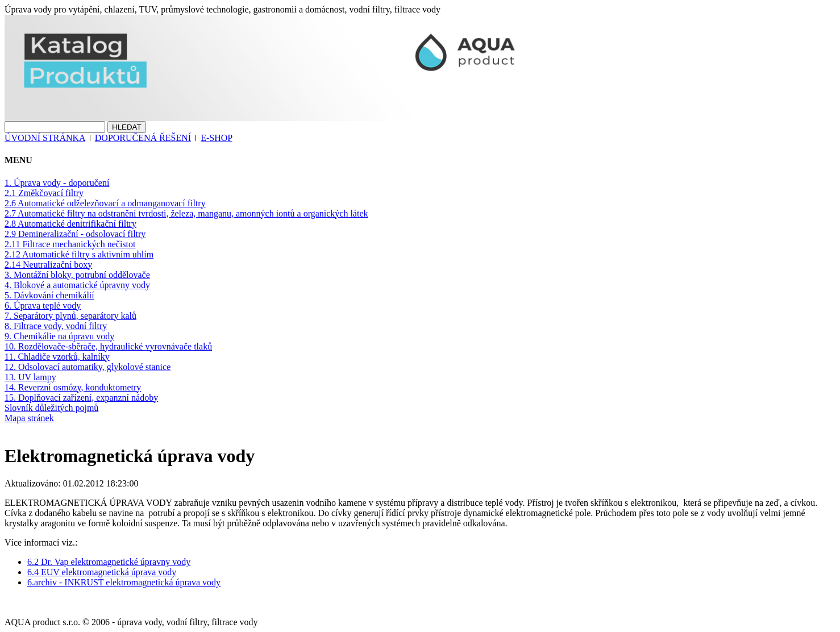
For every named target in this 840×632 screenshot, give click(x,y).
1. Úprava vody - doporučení (57, 183)
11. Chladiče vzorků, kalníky (57, 357)
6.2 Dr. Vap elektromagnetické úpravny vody (109, 562)
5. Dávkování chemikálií (49, 295)
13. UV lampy (30, 377)
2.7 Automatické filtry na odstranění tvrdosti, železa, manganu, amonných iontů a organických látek (186, 213)
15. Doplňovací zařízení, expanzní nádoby (81, 398)
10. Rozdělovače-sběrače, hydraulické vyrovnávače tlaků (108, 346)
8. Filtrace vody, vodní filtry (56, 326)
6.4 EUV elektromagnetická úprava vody (102, 572)
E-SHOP (216, 138)
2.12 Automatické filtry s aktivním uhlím (79, 254)
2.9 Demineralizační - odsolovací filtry (75, 234)
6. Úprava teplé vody (43, 305)
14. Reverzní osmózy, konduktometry (73, 387)
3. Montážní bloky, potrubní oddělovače (77, 275)
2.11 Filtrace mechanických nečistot (70, 244)
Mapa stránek (29, 418)
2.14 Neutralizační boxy (48, 265)
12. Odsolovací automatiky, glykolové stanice (88, 367)
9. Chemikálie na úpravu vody (59, 336)
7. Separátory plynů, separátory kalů (70, 316)
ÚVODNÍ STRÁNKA (45, 138)
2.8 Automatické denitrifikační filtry (70, 224)
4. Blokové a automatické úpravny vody (77, 285)
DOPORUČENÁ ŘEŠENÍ (143, 138)
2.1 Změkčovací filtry (44, 193)
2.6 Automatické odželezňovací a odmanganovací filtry (105, 203)
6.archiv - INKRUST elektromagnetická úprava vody (124, 582)
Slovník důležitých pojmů (51, 408)
